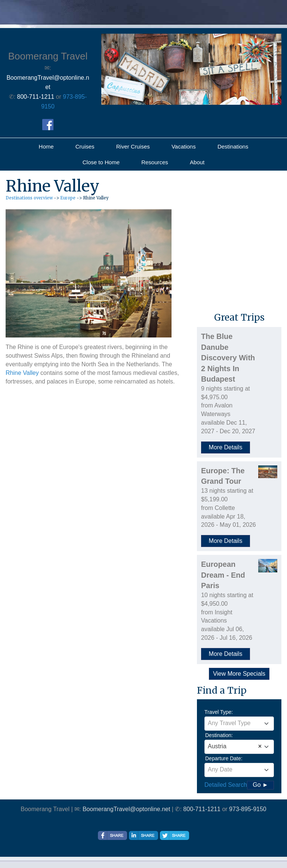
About (197, 162)
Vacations (184, 146)
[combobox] (239, 724)
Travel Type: (219, 712)
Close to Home (101, 162)
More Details (226, 447)
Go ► (260, 785)
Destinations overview (29, 198)
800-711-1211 (202, 809)
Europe (68, 198)
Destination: (219, 735)
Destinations (233, 146)
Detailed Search (226, 785)
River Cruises (133, 146)
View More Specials (239, 674)
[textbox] (239, 723)
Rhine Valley (22, 373)
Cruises (85, 146)
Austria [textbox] (235, 746)
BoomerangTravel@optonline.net (126, 809)
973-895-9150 (248, 809)
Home (46, 146)
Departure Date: (224, 758)
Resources (155, 162)
